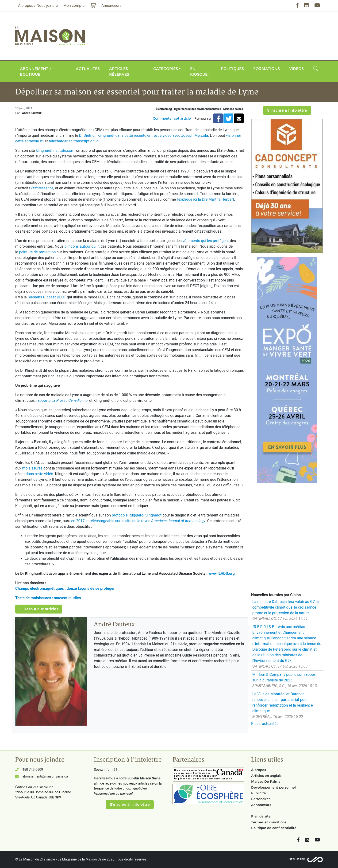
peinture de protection (38, 252)
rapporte (62, 401)
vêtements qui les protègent (206, 241)
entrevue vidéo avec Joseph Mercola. (178, 135)
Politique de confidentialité (274, 828)
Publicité (259, 793)
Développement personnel (273, 787)
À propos (259, 770)
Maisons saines (233, 109)
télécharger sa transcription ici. (75, 141)
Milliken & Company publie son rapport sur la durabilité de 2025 (284, 677)
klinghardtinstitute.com (55, 151)
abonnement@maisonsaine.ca (45, 776)
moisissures (32, 468)
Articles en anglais (266, 776)
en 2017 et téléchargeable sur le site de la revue (138, 521)
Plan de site (261, 816)
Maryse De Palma (266, 782)
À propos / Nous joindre (38, 6)
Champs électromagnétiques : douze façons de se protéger (65, 588)
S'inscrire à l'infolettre (287, 110)
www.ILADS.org (222, 573)
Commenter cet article (172, 118)
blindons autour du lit (82, 246)
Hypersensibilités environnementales (197, 109)
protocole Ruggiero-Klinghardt (137, 515)
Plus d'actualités (265, 724)
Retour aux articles (39, 609)
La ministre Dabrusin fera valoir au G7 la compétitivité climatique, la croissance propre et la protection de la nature (286, 607)
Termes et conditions (269, 822)
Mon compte (74, 6)
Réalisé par (297, 859)
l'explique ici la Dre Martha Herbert (206, 199)
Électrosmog (164, 109)
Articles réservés (119, 72)
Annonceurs (261, 805)
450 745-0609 (33, 770)
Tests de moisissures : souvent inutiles (48, 598)
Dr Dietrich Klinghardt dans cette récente (113, 135)
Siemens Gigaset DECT (47, 297)
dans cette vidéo (39, 474)
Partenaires (261, 799)
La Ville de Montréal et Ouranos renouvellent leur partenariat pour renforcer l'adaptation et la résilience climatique (283, 702)
